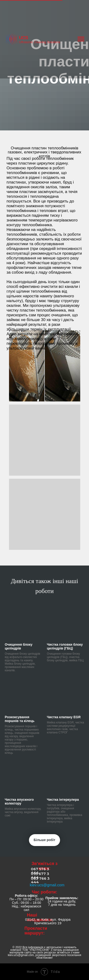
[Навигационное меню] (81, 39)
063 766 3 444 (40, 880)
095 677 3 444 (40, 875)
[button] (45, 366)
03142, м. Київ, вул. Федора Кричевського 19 (48, 921)
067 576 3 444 (40, 871)
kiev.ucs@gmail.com (47, 885)
